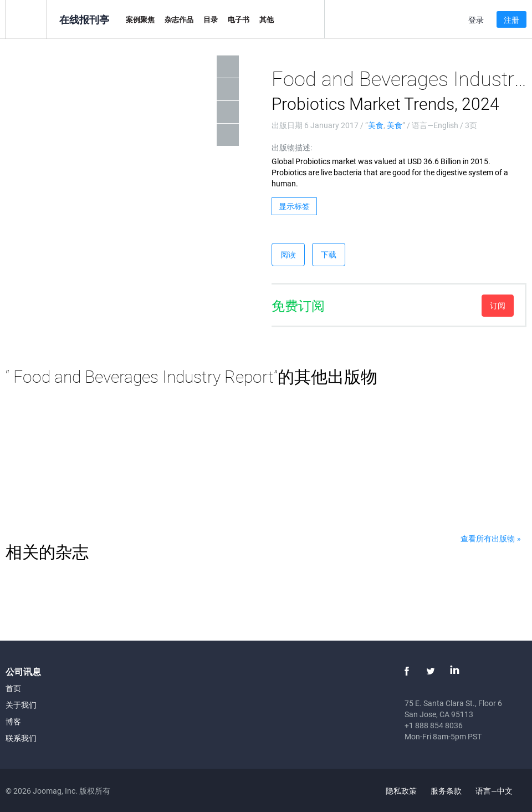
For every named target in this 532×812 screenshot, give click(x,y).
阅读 (288, 254)
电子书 (239, 19)
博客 (13, 721)
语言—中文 (500, 791)
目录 (211, 19)
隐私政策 (401, 791)
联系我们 (21, 738)
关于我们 (21, 705)
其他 (267, 19)
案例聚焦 (140, 19)
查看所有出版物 (488, 538)
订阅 (498, 305)
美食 (376, 125)
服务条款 (446, 791)
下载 (329, 254)
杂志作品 (179, 19)
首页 (13, 688)
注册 (511, 20)
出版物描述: (292, 147)
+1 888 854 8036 (434, 725)
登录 (476, 20)
